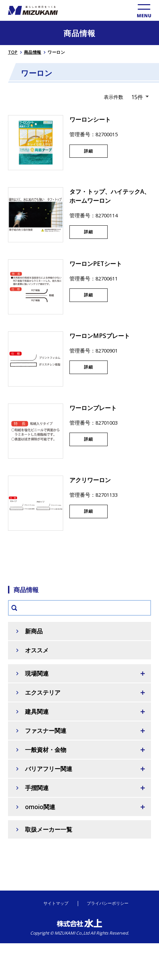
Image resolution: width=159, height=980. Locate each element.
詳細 (89, 151)
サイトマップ (56, 904)
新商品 (34, 631)
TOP (13, 52)
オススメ (37, 650)
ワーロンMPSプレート (100, 336)
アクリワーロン (90, 480)
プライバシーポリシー (108, 904)
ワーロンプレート (93, 408)
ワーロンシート (90, 119)
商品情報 (33, 52)
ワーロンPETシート (96, 264)
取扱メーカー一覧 (49, 829)
